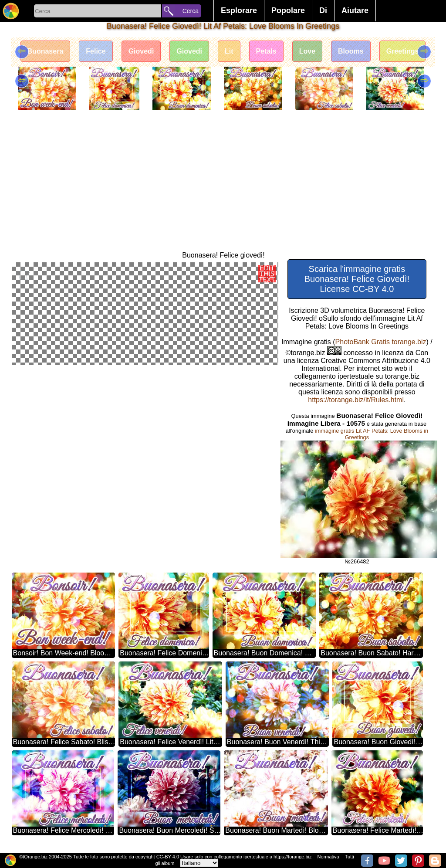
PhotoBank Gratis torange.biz (381, 342)
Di (323, 10)
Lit (229, 51)
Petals (266, 51)
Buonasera (46, 51)
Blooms (351, 51)
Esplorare (239, 10)
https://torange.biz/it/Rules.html (356, 400)
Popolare (288, 10)
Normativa (328, 857)
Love (307, 51)
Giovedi (189, 51)
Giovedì (141, 51)
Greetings (403, 51)
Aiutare (355, 10)
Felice (96, 51)
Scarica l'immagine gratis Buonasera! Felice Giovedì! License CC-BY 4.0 (357, 279)
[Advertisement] (223, 186)
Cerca (191, 11)
